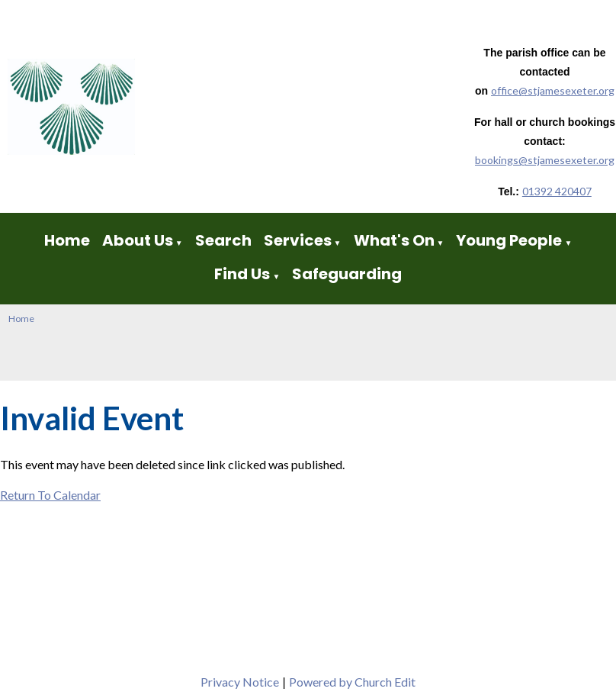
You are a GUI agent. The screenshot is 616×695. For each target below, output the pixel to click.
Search (223, 240)
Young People (509, 240)
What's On (394, 240)
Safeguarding (347, 274)
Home (67, 240)
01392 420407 (557, 191)
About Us (138, 240)
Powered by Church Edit (352, 682)
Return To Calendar (50, 495)
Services (298, 240)
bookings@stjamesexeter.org (545, 160)
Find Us (244, 274)
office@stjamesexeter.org (553, 90)
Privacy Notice (240, 682)
